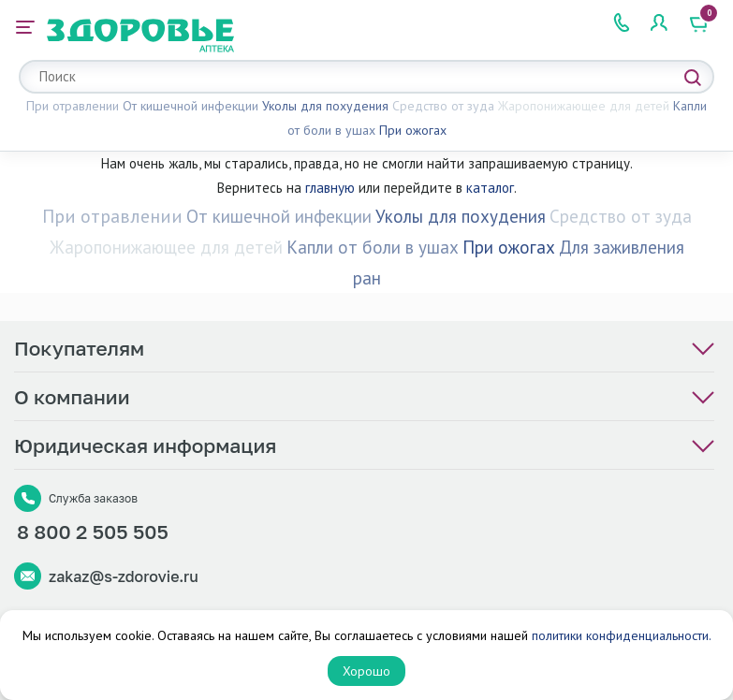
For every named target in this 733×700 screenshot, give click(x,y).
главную (330, 188)
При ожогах (413, 130)
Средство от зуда (443, 106)
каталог (490, 188)
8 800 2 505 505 (93, 532)
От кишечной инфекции (191, 106)
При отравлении (73, 106)
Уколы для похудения (325, 106)
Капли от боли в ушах (373, 247)
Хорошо (366, 671)
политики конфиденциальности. (622, 635)
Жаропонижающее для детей (584, 106)
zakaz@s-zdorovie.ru (124, 576)
